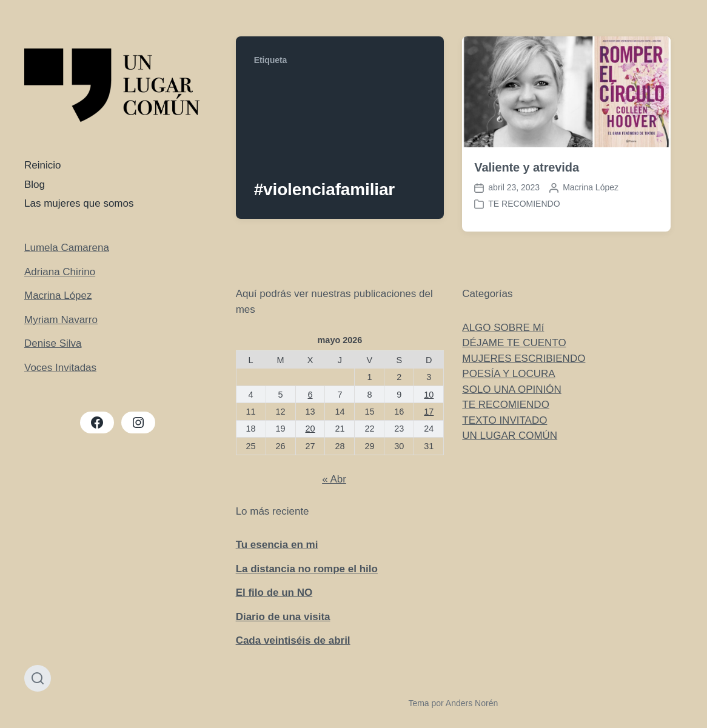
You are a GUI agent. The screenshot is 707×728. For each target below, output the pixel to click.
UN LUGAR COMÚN (510, 436)
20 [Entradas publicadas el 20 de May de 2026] (310, 429)
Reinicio (42, 165)
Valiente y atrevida (527, 167)
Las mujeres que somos (79, 203)
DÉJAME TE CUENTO (514, 343)
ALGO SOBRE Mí (503, 328)
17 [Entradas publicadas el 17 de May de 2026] (429, 412)
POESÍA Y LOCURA (508, 374)
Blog (35, 185)
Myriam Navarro (61, 320)
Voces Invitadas (60, 368)
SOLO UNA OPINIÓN (511, 389)
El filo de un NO (274, 593)
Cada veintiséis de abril (293, 640)
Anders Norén (472, 703)
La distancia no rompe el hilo (307, 569)
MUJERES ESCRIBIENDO (524, 359)
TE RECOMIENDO (524, 204)
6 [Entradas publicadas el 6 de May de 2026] (310, 395)
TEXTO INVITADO (504, 420)
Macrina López (58, 296)
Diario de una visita (283, 617)
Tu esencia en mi (277, 545)
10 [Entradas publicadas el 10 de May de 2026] (429, 395)
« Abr (334, 479)
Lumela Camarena (67, 248)
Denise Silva (53, 343)
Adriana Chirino (60, 272)
